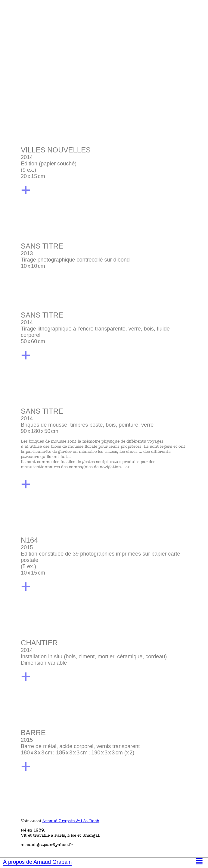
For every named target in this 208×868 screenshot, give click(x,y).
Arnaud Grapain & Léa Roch (71, 821)
